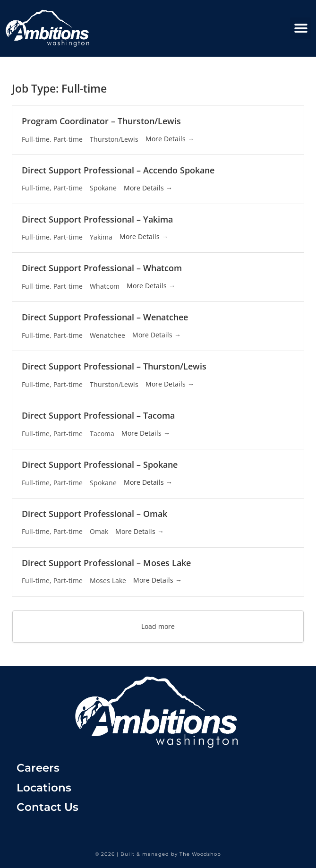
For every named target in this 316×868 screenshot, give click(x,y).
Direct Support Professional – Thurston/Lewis (114, 366)
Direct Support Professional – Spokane (100, 464)
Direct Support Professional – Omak (94, 514)
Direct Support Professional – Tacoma (98, 415)
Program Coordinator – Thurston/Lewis (101, 121)
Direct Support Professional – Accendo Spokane (118, 170)
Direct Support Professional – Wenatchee (105, 317)
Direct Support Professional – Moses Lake (106, 563)
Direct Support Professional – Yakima (97, 219)
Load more (158, 626)
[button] (301, 28)
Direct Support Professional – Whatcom (102, 268)
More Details (170, 139)
